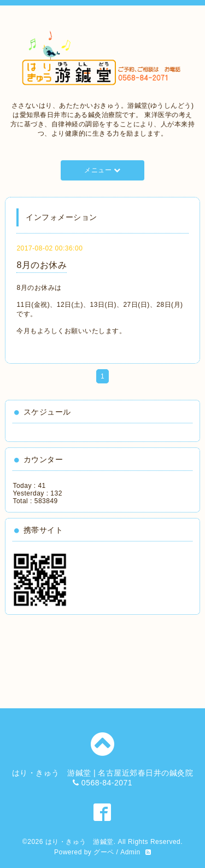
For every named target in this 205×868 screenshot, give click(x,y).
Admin (130, 852)
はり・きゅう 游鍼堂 (80, 842)
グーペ (104, 852)
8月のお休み (42, 265)
